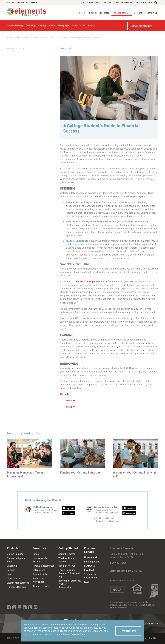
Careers (138, 13)
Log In (82, 2)
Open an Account (143, 26)
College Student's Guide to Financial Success (80, 38)
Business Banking (16, 587)
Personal (10, 2)
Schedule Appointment (123, 2)
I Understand (128, 631)
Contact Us (152, 13)
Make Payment (94, 2)
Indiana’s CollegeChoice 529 (91, 282)
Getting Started (68, 548)
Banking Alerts (92, 562)
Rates (82, 13)
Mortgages (64, 26)
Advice (54, 38)
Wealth (34, 2)
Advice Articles (40, 574)
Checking (31, 26)
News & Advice (40, 38)
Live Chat (107, 2)
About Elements (122, 13)
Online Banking (15, 26)
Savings (42, 26)
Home (10, 38)
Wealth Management (18, 583)
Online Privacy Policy (75, 634)
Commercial (23, 2)
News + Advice (92, 558)
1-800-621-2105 (118, 563)
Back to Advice (17, 48)
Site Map (153, 638)
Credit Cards (79, 26)
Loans (52, 26)
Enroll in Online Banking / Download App (69, 573)
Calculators (39, 570)
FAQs (87, 582)
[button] (156, 3)
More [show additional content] (63, 394)
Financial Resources (99, 13)
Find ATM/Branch (144, 2)
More (90, 26)
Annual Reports (41, 586)
